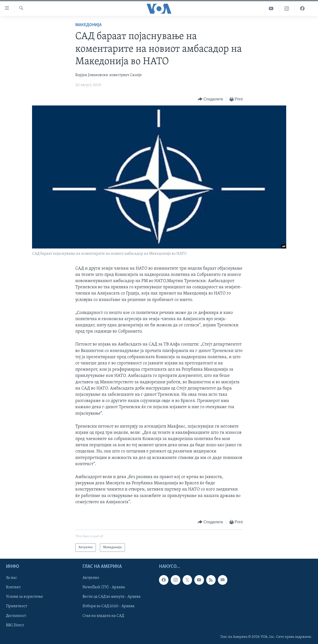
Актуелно (91, 578)
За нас (11, 578)
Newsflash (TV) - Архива (104, 588)
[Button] (210, 99)
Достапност (16, 616)
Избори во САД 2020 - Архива (109, 606)
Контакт (13, 588)
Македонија (88, 25)
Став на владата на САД (103, 616)
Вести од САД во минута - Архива (112, 597)
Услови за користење (24, 597)
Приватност (17, 606)
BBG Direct (15, 625)
